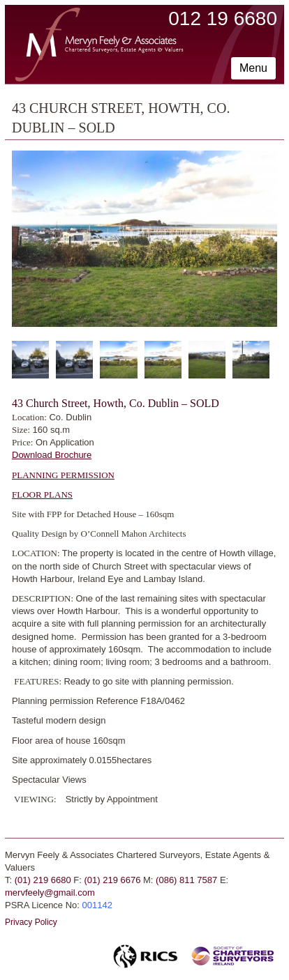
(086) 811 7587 (186, 880)
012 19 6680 (223, 18)
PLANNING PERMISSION (63, 475)
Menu (253, 68)
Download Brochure (52, 455)
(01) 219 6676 (112, 880)
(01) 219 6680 (43, 880)
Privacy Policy (31, 922)
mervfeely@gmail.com (50, 893)
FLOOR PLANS (42, 495)
